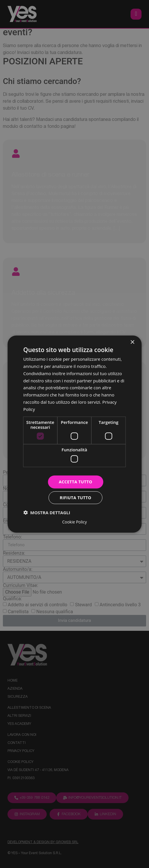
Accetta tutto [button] (76, 482)
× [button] (132, 342)
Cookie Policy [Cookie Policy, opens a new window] (75, 522)
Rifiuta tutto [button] (75, 497)
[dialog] (74, 434)
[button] (47, 512)
